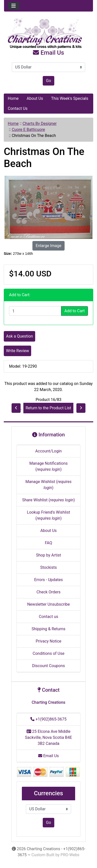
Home (13, 98)
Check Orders (48, 592)
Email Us (48, 53)
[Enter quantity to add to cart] (35, 311)
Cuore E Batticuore (28, 130)
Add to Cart (75, 311)
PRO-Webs (70, 855)
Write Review (17, 351)
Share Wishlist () (48, 500)
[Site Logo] (48, 34)
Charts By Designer (40, 124)
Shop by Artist (48, 555)
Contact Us (18, 108)
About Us (35, 98)
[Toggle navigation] (14, 6)
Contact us (49, 617)
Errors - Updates (48, 580)
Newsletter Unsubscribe (48, 604)
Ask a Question (19, 336)
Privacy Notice (48, 641)
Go (48, 81)
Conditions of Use (48, 653)
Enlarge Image (48, 246)
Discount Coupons (49, 666)
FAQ (49, 543)
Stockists (48, 567)
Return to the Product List (48, 408)
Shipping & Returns (49, 629)
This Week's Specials (70, 98)
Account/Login (48, 451)
